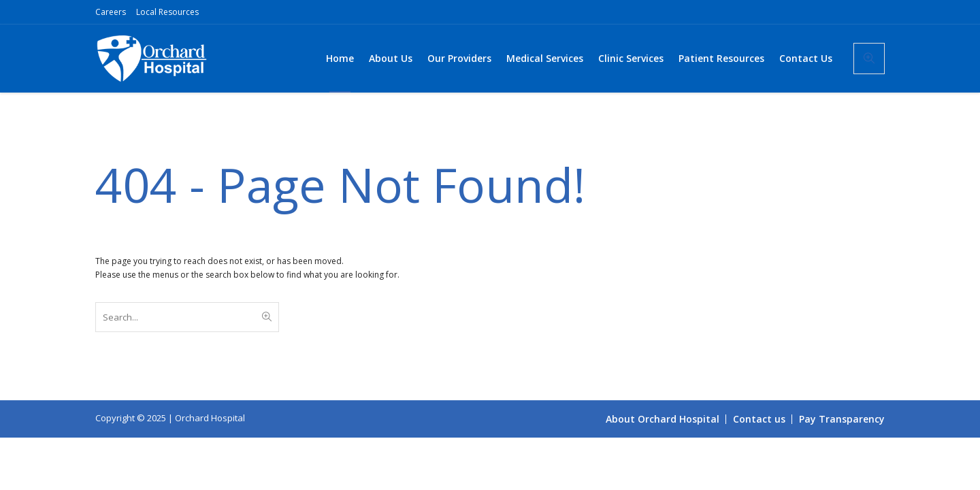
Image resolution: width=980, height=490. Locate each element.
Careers (111, 12)
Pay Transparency (842, 419)
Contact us (759, 419)
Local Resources (167, 12)
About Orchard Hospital (663, 419)
